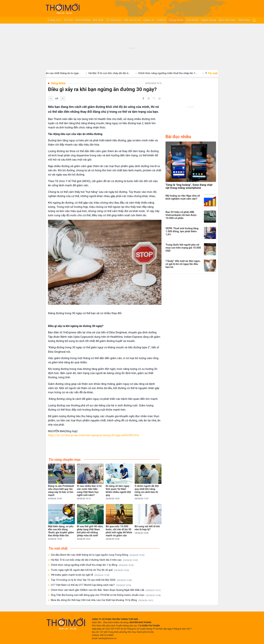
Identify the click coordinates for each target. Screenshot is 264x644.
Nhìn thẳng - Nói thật (89, 20)
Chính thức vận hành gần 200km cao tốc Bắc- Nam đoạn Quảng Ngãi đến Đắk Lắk (106, 590)
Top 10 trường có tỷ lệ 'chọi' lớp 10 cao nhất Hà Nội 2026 (91, 580)
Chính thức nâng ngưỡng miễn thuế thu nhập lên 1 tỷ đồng (92, 565)
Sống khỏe (176, 20)
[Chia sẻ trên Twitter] (149, 98)
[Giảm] (51, 98)
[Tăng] (63, 98)
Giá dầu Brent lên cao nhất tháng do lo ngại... (59, 73)
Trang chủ (54, 20)
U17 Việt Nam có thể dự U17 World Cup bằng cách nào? (91, 585)
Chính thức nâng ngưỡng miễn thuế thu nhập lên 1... (172, 73)
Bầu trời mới (227, 20)
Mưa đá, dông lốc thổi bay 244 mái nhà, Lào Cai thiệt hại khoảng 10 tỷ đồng (102, 600)
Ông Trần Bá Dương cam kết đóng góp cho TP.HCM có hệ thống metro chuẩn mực (106, 595)
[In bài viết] (159, 98)
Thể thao (244, 20)
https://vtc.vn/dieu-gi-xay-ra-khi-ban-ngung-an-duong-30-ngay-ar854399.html (94, 435)
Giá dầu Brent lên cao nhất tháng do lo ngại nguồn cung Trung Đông (98, 555)
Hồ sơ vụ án (132, 20)
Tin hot (68, 20)
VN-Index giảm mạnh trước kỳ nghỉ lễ (80, 575)
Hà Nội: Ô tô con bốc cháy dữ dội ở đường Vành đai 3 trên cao (94, 560)
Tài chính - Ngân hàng (201, 20)
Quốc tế (149, 20)
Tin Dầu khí (114, 20)
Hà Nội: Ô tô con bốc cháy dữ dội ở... (113, 73)
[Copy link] (154, 98)
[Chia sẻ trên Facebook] (143, 98)
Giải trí (161, 20)
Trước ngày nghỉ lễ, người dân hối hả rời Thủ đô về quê (90, 570)
